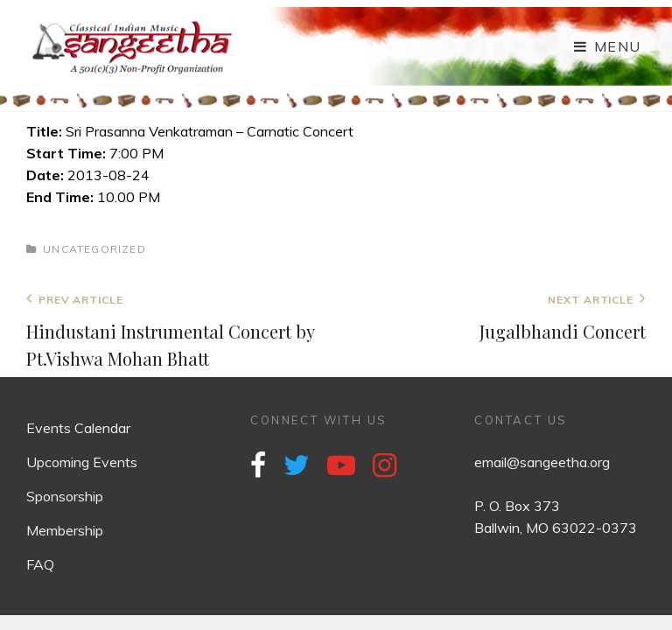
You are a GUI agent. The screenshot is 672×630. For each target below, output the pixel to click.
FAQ (40, 564)
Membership (65, 530)
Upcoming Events (82, 462)
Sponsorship (65, 496)
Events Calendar (78, 428)
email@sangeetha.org (542, 462)
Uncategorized (94, 249)
